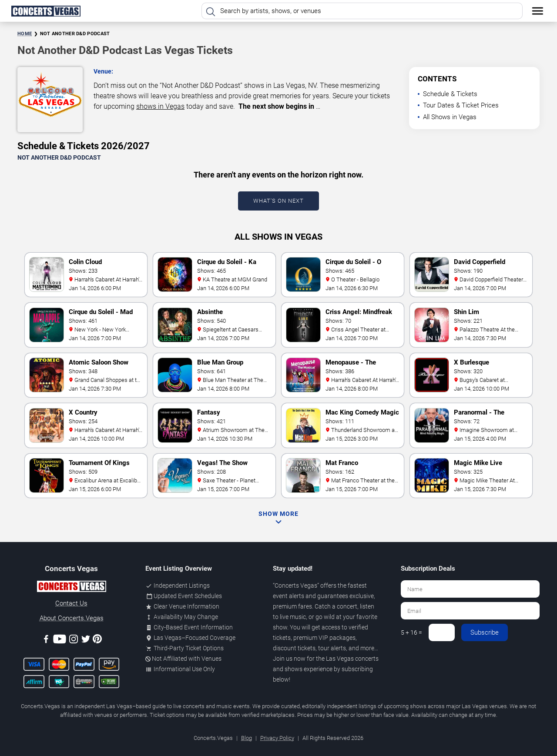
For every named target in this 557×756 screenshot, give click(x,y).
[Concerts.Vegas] (71, 588)
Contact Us (71, 603)
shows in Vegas (160, 106)
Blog (247, 738)
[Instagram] (74, 641)
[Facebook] (46, 641)
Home (25, 34)
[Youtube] (60, 641)
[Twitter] (86, 641)
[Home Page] (46, 11)
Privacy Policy (277, 738)
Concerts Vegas (296, 585)
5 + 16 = (411, 632)
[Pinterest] (97, 640)
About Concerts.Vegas (72, 618)
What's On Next (278, 201)
